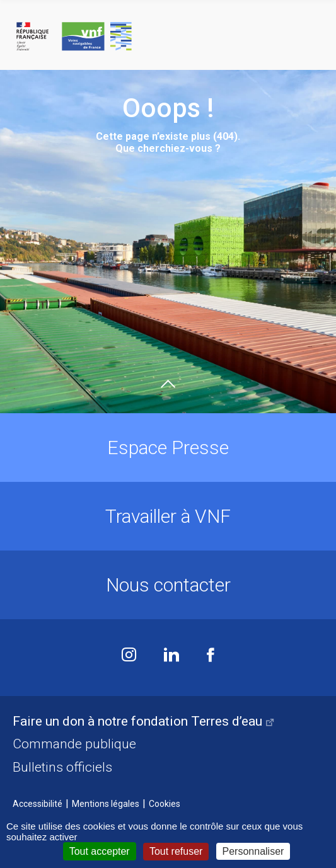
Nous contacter (168, 585)
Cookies (165, 804)
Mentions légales (106, 804)
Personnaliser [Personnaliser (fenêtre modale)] (253, 851)
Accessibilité (38, 804)
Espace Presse (168, 448)
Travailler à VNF (168, 516)
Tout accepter (100, 851)
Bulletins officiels (62, 767)
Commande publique (74, 744)
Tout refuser (176, 851)
